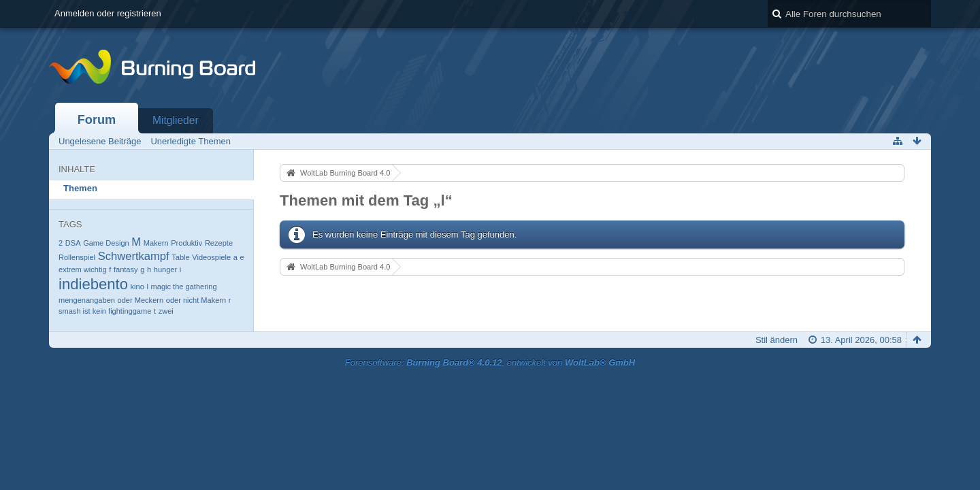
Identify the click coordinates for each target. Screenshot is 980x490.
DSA (73, 243)
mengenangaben (87, 300)
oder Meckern (141, 300)
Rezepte (219, 243)
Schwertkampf (134, 256)
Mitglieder (176, 120)
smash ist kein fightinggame (105, 311)
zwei (166, 311)
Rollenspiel (77, 257)
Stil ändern (777, 340)
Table (180, 257)
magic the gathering (184, 287)
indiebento (93, 284)
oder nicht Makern (196, 300)
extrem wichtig (83, 269)
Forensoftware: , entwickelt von (490, 362)
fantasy (126, 269)
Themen (80, 188)
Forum (97, 120)
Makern (156, 243)
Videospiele (211, 257)
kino (137, 287)
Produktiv (186, 243)
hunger (165, 269)
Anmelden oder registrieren (108, 13)
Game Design (106, 243)
